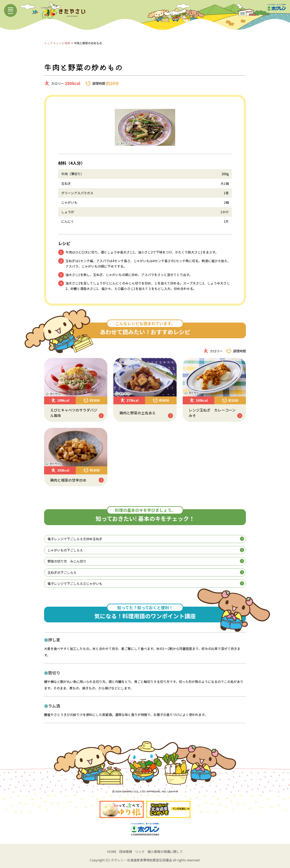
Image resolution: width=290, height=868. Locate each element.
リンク (140, 851)
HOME (112, 851)
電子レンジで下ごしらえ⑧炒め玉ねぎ (146, 539)
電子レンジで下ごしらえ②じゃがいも (146, 583)
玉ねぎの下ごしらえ (146, 572)
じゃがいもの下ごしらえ (146, 550)
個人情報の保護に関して (165, 851)
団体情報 (126, 851)
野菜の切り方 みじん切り (146, 561)
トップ (48, 43)
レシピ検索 (63, 43)
